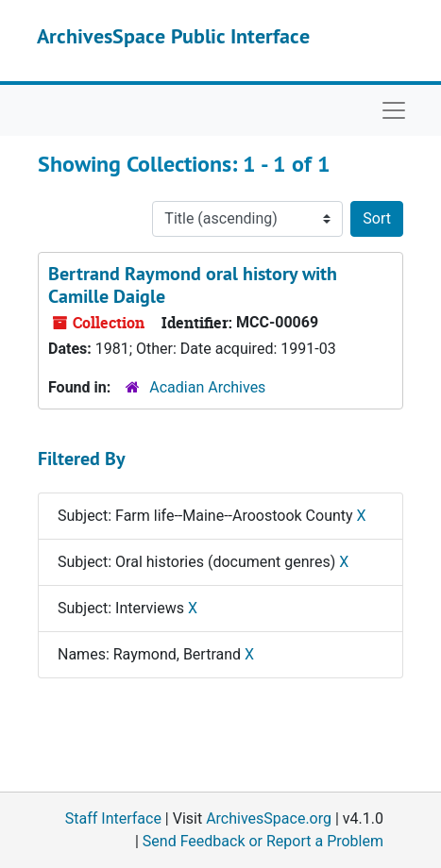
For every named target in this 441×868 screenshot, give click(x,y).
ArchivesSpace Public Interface (173, 36)
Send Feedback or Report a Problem (263, 841)
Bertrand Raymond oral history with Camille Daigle (193, 285)
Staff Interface (113, 818)
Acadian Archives (207, 387)
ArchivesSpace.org (269, 818)
